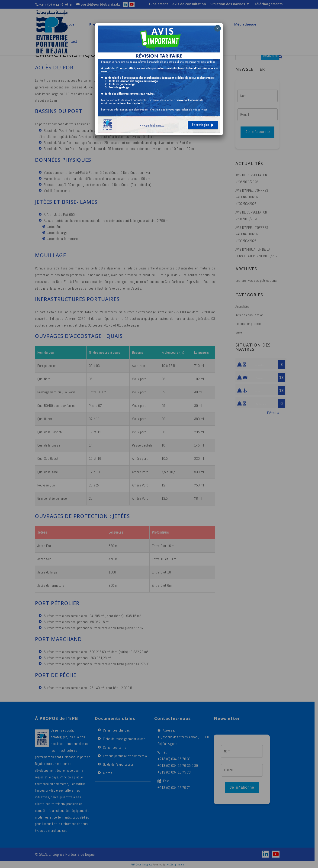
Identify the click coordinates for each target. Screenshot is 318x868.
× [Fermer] (217, 28)
